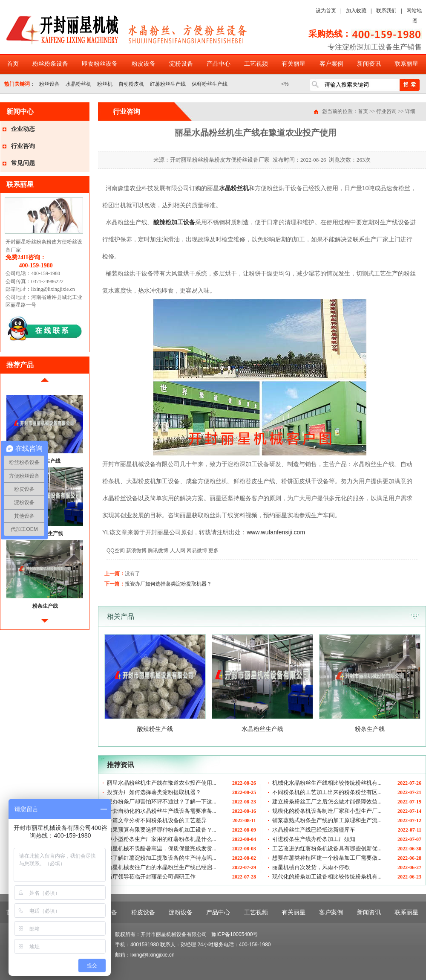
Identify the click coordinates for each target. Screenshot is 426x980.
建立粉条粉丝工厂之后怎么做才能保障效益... (327, 802)
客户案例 (331, 64)
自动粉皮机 (131, 84)
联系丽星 (406, 64)
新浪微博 (136, 551)
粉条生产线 (45, 606)
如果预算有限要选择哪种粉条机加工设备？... (162, 830)
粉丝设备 (49, 84)
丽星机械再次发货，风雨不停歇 (311, 867)
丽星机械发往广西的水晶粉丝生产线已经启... (162, 867)
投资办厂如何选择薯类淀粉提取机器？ (168, 584)
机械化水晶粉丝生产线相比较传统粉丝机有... (327, 783)
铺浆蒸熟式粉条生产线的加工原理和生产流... (327, 820)
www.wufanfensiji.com (276, 532)
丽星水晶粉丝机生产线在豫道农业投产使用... (162, 783)
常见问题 (23, 163)
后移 (45, 624)
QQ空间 (116, 551)
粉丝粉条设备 (50, 64)
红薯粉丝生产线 (168, 84)
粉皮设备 (144, 64)
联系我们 (386, 11)
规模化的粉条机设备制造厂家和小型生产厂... (327, 811)
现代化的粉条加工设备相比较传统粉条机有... (327, 877)
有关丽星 (294, 64)
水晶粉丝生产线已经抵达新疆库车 (314, 830)
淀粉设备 (181, 64)
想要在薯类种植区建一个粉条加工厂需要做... (327, 858)
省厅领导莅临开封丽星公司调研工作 (151, 877)
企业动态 (23, 129)
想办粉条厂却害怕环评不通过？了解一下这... (162, 802)
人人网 (178, 551)
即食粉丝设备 (100, 64)
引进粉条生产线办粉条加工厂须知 (314, 839)
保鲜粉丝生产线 (210, 84)
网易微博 (197, 551)
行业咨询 (23, 146)
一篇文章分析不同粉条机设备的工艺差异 (157, 820)
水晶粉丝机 (78, 84)
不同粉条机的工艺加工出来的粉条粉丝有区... (327, 792)
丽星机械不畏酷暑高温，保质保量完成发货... (162, 848)
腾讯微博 (158, 551)
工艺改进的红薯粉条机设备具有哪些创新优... (327, 848)
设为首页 (326, 11)
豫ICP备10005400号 (235, 934)
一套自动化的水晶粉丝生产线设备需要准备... (162, 811)
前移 (45, 383)
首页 (13, 64)
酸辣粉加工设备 (174, 222)
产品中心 (219, 64)
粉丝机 (105, 84)
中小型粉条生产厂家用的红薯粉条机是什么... (162, 839)
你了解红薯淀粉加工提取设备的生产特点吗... (162, 858)
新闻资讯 (369, 64)
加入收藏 (356, 11)
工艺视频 (256, 64)
